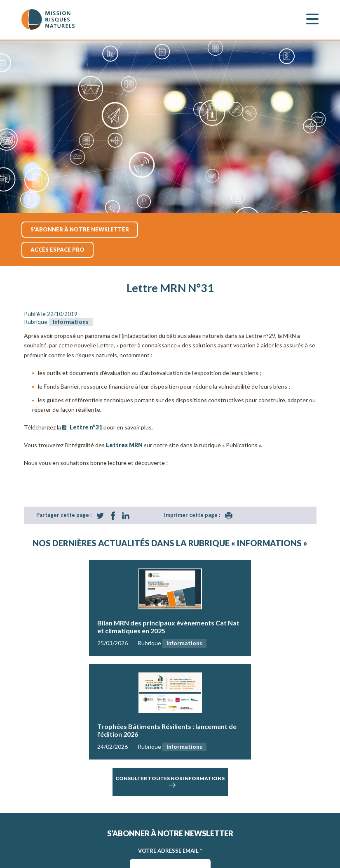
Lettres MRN (124, 445)
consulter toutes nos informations (170, 782)
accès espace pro (57, 250)
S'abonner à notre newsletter (80, 229)
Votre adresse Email (170, 851)
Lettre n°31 (86, 427)
